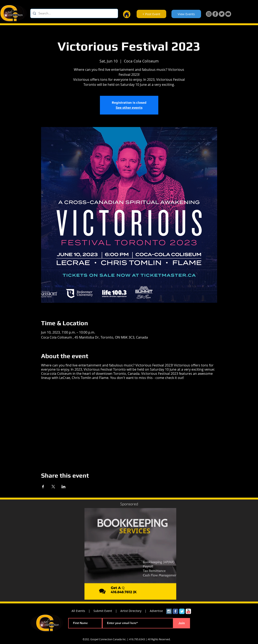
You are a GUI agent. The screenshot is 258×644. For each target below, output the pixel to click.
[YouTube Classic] (188, 611)
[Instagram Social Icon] (169, 611)
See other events (129, 108)
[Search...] (74, 13)
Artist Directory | (135, 611)
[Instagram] (209, 14)
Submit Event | (107, 611)
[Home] (127, 14)
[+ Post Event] (151, 14)
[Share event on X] (53, 487)
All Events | (82, 611)
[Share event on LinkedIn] (64, 487)
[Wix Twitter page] (182, 611)
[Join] (182, 623)
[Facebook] (215, 14)
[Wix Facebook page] (175, 611)
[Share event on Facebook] (43, 487)
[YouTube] (228, 14)
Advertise (156, 611)
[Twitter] (222, 14)
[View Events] (186, 14)
